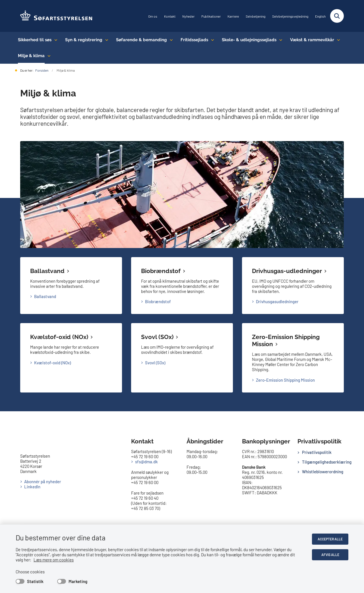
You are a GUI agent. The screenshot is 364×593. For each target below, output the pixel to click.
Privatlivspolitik (317, 452)
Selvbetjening (256, 16)
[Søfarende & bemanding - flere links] (170, 40)
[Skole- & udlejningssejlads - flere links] (279, 40)
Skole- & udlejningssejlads (249, 40)
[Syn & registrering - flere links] (105, 40)
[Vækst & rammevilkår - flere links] (337, 40)
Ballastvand (47, 271)
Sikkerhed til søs (35, 40)
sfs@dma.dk (146, 462)
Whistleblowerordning (323, 472)
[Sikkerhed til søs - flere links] (54, 40)
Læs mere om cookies (54, 560)
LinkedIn (32, 487)
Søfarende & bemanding (141, 40)
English (320, 16)
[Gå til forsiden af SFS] (54, 16)
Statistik (35, 581)
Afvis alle (330, 555)
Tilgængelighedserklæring (323, 462)
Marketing (78, 581)
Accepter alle (330, 539)
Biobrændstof (161, 271)
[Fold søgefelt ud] (337, 16)
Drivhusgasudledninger (277, 301)
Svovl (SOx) (157, 337)
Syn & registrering (84, 40)
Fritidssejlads (194, 40)
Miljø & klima (31, 56)
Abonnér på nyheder (43, 482)
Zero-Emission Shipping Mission (285, 380)
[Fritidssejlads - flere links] (211, 40)
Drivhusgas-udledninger (287, 271)
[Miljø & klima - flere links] (48, 56)
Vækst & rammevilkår (312, 40)
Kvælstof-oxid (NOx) (59, 337)
